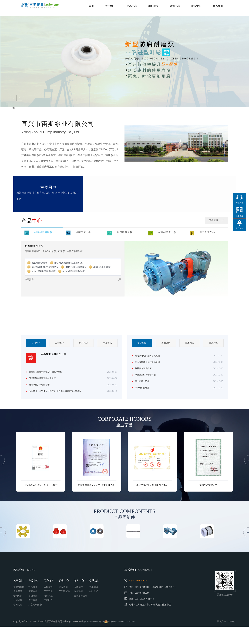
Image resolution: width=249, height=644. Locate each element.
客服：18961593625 (142, 598)
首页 (94, 8)
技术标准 (213, 343)
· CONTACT (144, 587)
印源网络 (231, 639)
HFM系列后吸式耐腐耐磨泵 (93, 270)
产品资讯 (107, 343)
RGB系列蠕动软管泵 (46, 266)
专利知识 (18, 613)
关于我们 (112, 8)
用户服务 (154, 8)
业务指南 (63, 604)
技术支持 (78, 608)
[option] (36, 343)
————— (33, 108)
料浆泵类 (33, 604)
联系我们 (217, 8)
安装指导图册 (81, 613)
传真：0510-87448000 (140, 610)
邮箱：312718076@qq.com (142, 616)
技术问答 (190, 343)
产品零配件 (64, 608)
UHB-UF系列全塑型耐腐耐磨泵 (82, 274)
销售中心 (175, 8)
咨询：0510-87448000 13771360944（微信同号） (155, 604)
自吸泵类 (33, 613)
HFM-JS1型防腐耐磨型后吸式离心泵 (83, 266)
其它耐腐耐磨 (35, 622)
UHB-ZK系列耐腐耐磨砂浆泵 (50, 279)
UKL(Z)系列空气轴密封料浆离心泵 (53, 270)
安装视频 (78, 604)
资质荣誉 (18, 608)
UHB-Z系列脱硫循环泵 (47, 274)
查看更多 (216, 221)
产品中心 (133, 8)
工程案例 (60, 343)
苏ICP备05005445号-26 (95, 639)
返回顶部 (239, 228)
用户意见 (84, 343)
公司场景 (18, 617)
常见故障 (142, 343)
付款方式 (94, 608)
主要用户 (48, 617)
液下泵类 (33, 617)
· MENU (31, 587)
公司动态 (36, 343)
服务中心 (196, 8)
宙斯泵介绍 (19, 604)
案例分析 (166, 343)
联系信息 (94, 604)
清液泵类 (33, 608)
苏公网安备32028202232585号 (127, 639)
